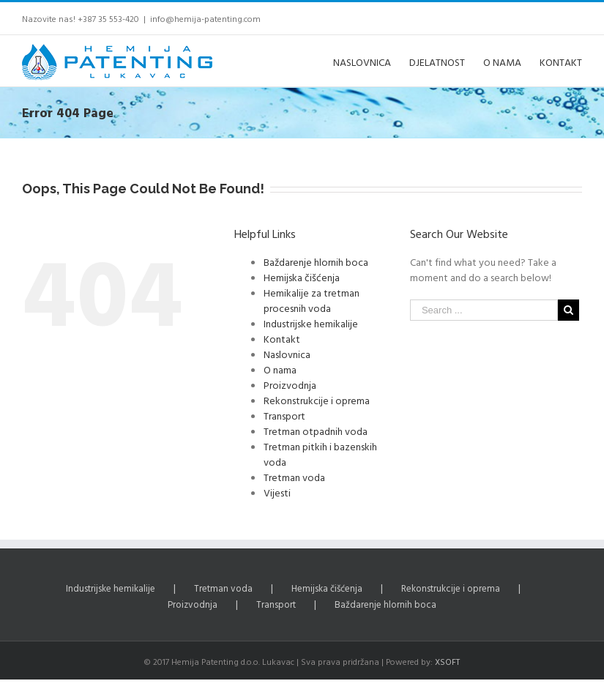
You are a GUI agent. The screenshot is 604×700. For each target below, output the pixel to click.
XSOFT (447, 661)
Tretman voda (294, 477)
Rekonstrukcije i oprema (317, 400)
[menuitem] (371, 61)
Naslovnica (287, 354)
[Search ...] (484, 310)
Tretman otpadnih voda (316, 431)
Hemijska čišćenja (302, 277)
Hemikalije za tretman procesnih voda (312, 300)
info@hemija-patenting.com (205, 18)
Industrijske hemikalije (311, 323)
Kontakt (282, 339)
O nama (280, 369)
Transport (284, 416)
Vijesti (277, 492)
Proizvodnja (290, 385)
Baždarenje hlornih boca (316, 262)
